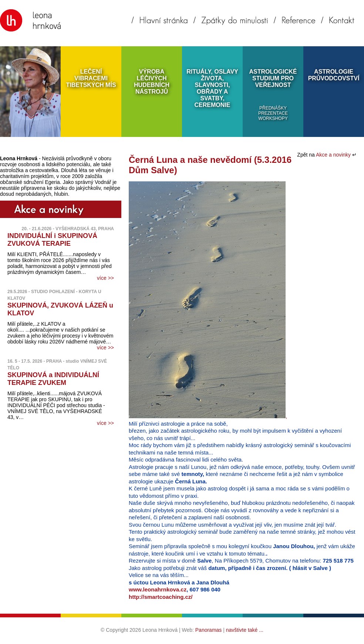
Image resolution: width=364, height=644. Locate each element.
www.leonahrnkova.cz (158, 589)
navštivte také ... (245, 630)
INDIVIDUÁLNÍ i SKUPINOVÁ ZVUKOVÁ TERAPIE (52, 240)
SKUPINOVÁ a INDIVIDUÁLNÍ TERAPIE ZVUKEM (53, 379)
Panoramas (209, 630)
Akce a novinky (334, 155)
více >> (105, 278)
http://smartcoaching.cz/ (161, 597)
